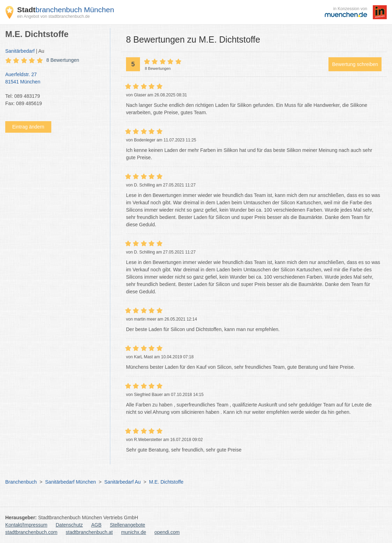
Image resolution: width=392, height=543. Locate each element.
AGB (96, 525)
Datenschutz (69, 525)
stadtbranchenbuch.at (89, 532)
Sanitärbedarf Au (123, 482)
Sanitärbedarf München (71, 482)
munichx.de (134, 532)
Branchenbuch (21, 482)
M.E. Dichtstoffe (166, 482)
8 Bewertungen (63, 60)
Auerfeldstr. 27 (54, 79)
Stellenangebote (128, 525)
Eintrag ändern (28, 127)
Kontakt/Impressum (26, 525)
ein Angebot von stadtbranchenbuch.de (53, 16)
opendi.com (167, 532)
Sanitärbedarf (20, 51)
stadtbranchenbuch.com (31, 532)
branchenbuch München (66, 10)
